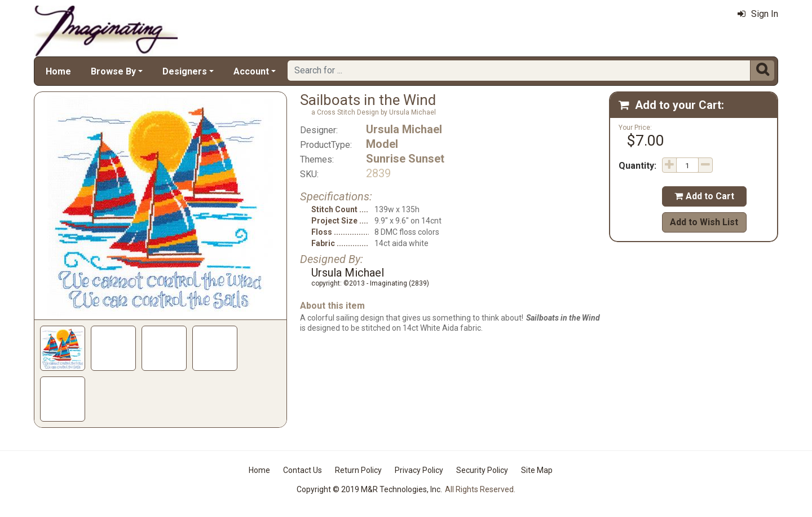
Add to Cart (704, 196)
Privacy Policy (419, 470)
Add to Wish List (704, 222)
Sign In (758, 14)
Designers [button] (185, 71)
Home (58, 71)
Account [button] (251, 71)
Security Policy (482, 470)
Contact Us (303, 470)
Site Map (537, 470)
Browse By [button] (113, 71)
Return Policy (358, 470)
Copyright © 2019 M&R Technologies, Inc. (369, 489)
